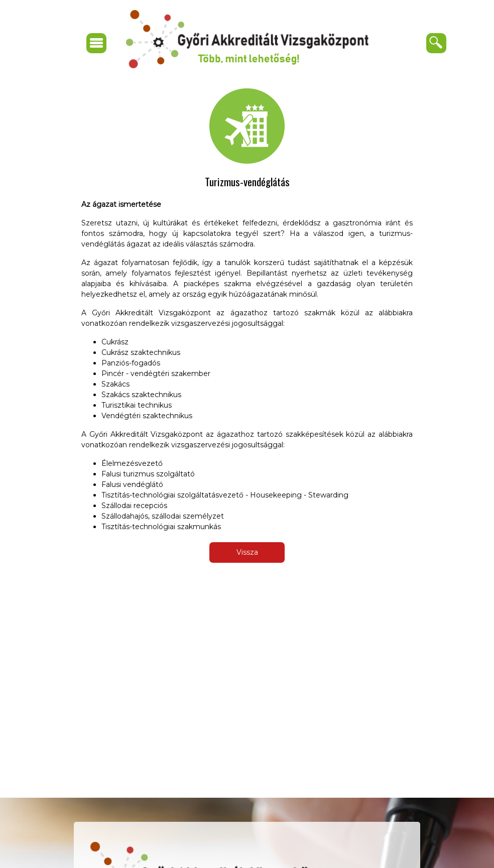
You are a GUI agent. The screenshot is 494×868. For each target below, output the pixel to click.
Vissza (247, 552)
